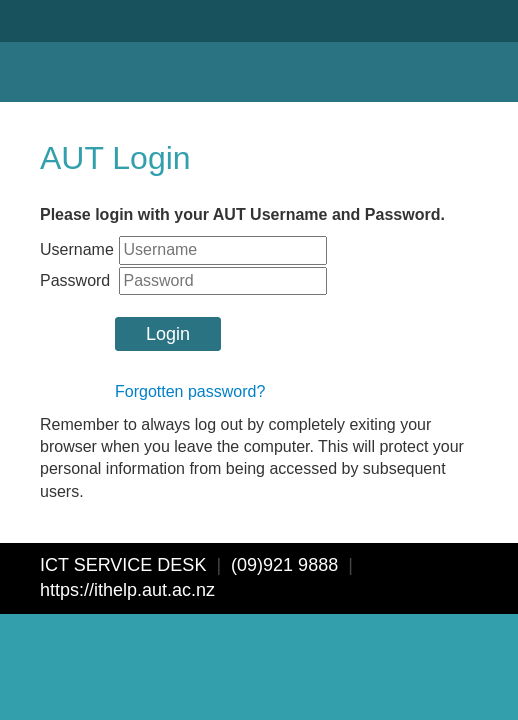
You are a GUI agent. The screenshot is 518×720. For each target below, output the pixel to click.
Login (168, 334)
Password (75, 280)
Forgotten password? (190, 391)
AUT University (87, 51)
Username (77, 249)
